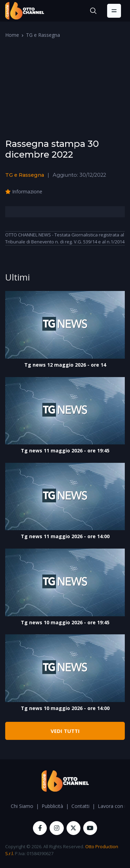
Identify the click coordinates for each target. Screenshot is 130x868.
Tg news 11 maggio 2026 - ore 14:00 (65, 536)
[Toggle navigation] (114, 11)
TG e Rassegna (43, 35)
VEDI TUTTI (65, 731)
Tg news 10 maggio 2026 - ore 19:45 (65, 622)
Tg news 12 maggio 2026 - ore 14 (65, 365)
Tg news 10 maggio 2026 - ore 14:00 (65, 708)
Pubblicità (52, 806)
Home (12, 35)
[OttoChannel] (25, 11)
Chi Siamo (22, 806)
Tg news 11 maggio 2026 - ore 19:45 (65, 450)
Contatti (80, 806)
